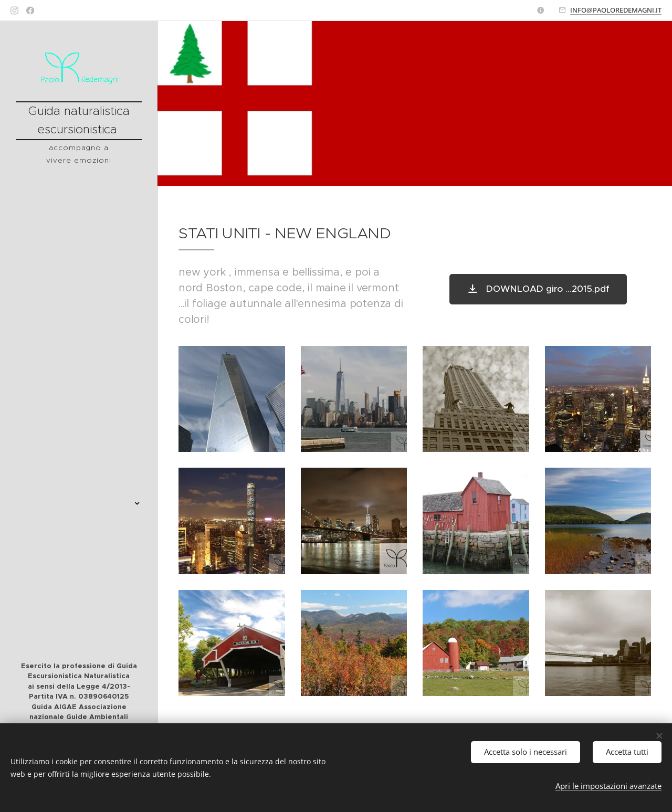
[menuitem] (79, 278)
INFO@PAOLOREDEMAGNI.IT (616, 10)
